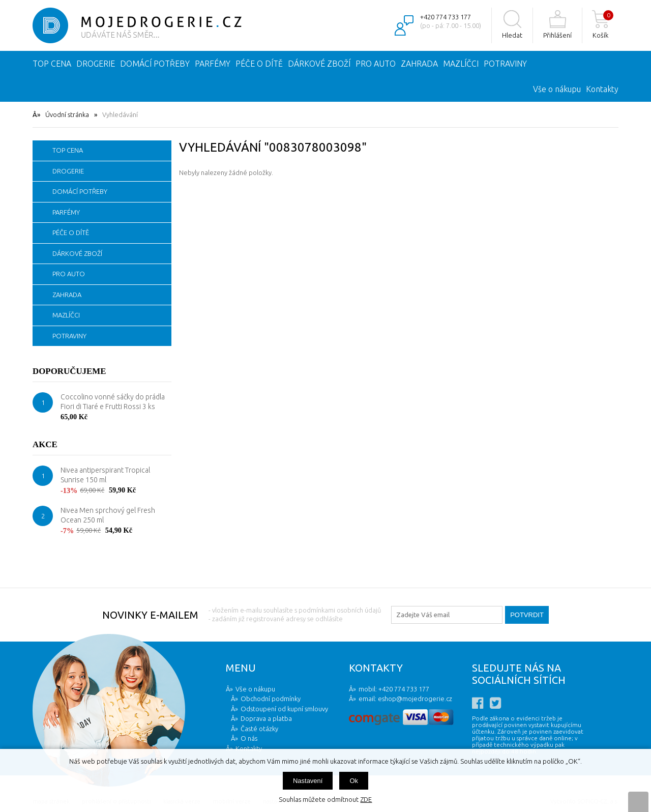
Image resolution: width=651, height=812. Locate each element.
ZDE (366, 799)
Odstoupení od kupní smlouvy (284, 709)
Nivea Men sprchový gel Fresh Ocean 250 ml (108, 515)
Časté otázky (259, 729)
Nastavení (308, 781)
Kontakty (602, 89)
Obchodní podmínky (271, 699)
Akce (45, 444)
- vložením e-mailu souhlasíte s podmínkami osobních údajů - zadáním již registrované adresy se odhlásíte (295, 614)
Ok (354, 781)
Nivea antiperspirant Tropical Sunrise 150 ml (105, 475)
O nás (249, 738)
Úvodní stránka (67, 114)
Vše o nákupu (557, 89)
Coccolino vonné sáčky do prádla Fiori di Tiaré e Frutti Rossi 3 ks (113, 402)
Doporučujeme (69, 371)
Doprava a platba (266, 718)
